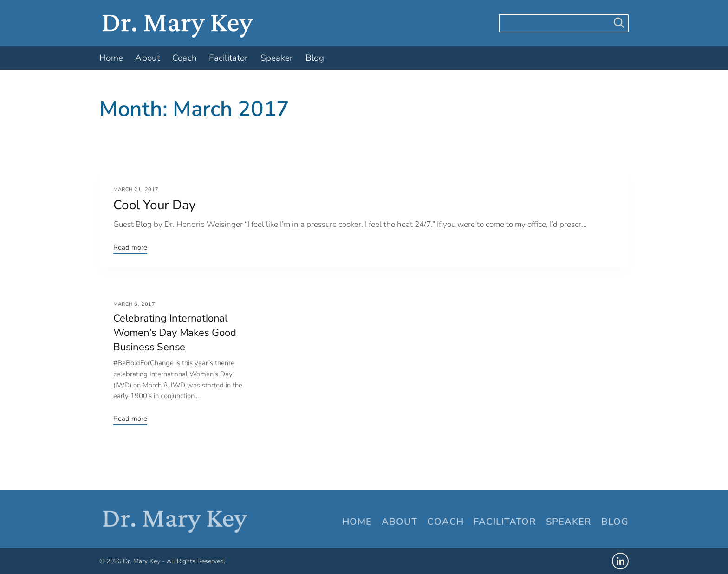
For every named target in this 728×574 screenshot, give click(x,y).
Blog (615, 522)
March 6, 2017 (134, 304)
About (400, 522)
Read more (130, 247)
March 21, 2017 (136, 190)
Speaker (569, 522)
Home (357, 522)
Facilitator (505, 522)
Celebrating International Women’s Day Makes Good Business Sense (175, 333)
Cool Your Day (154, 205)
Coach (445, 522)
